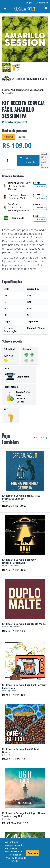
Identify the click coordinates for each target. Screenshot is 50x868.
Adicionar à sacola (28, 160)
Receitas (7, 90)
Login (29, 3)
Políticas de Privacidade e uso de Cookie (16, 858)
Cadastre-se (42, 3)
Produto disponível (15, 122)
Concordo (33, 853)
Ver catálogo (41, 437)
